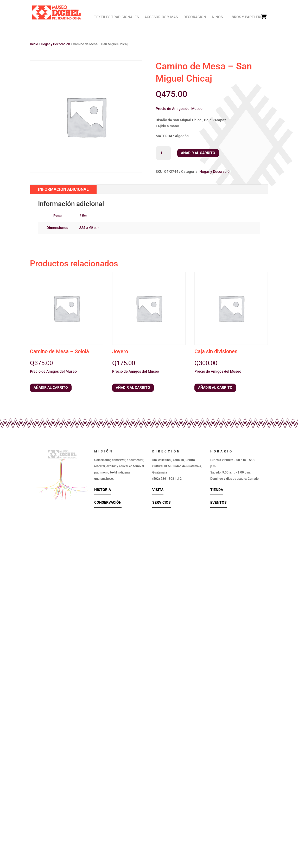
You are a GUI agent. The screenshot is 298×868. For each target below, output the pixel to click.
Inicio (34, 44)
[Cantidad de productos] (163, 153)
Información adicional (63, 189)
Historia (103, 490)
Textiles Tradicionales (116, 17)
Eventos (218, 502)
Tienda (217, 490)
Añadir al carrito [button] (51, 387)
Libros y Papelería (246, 17)
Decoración (195, 17)
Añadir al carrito (198, 153)
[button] (179, 108)
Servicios (161, 502)
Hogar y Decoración (55, 44)
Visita (158, 490)
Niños (217, 17)
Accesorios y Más (161, 17)
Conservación (108, 502)
